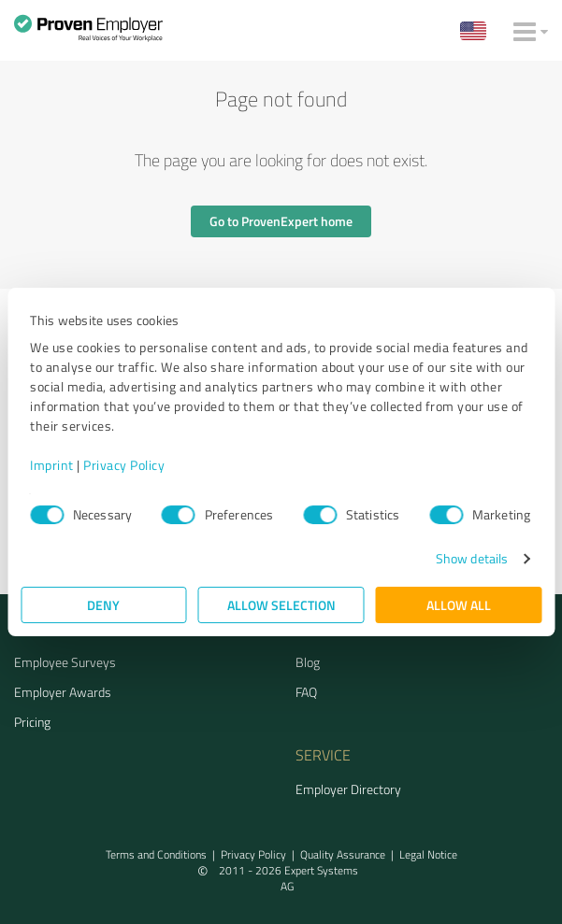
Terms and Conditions (156, 854)
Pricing (32, 722)
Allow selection (281, 605)
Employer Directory (348, 789)
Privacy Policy (124, 465)
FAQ (306, 692)
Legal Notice (428, 854)
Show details (472, 558)
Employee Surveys (65, 662)
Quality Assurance (343, 854)
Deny (103, 605)
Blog (308, 662)
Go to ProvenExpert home (281, 221)
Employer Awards (63, 692)
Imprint (52, 465)
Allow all (459, 605)
